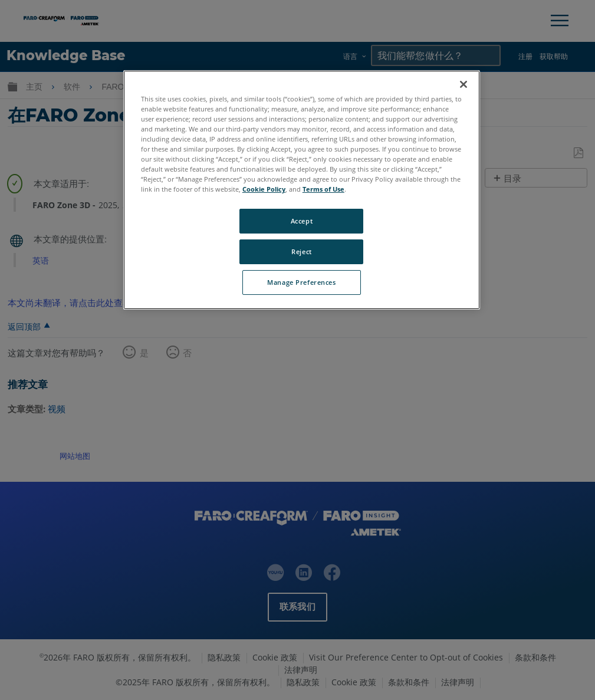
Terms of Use (323, 189)
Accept (302, 221)
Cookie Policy (264, 189)
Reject (301, 252)
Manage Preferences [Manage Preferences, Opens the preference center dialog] (301, 282)
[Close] (463, 84)
